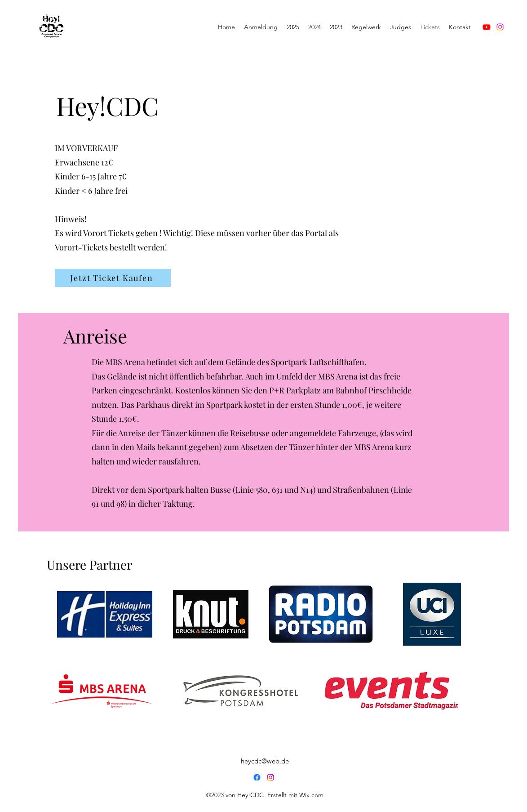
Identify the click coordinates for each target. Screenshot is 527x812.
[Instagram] (500, 27)
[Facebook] (257, 777)
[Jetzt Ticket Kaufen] (113, 278)
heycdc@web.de (265, 761)
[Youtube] (487, 27)
